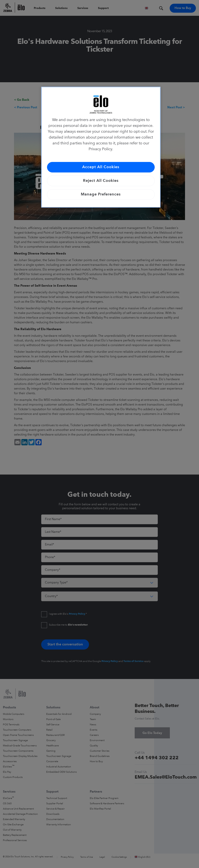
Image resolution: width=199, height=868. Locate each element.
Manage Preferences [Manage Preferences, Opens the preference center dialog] (101, 194)
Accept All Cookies (101, 167)
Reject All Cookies (101, 181)
